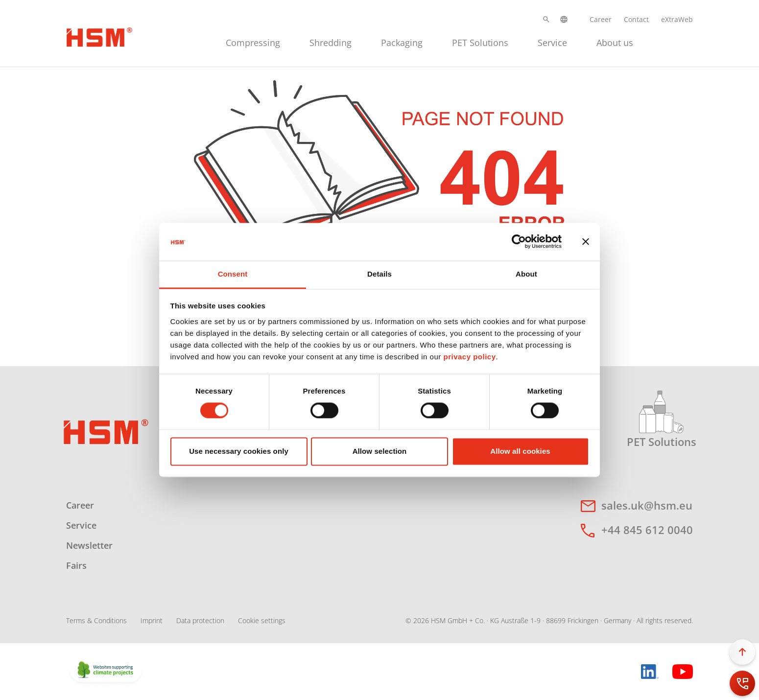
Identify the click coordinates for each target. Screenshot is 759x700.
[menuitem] (253, 41)
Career (601, 19)
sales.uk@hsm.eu (647, 505)
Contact (636, 19)
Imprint (152, 620)
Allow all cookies (520, 451)
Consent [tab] (233, 274)
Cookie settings (262, 620)
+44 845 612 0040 (647, 530)
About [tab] (526, 274)
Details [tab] (379, 274)
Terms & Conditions (96, 620)
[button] (546, 19)
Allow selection (380, 451)
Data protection (200, 620)
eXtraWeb (677, 19)
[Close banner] (586, 242)
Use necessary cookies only (239, 451)
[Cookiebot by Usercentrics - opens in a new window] (519, 242)
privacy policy (469, 357)
